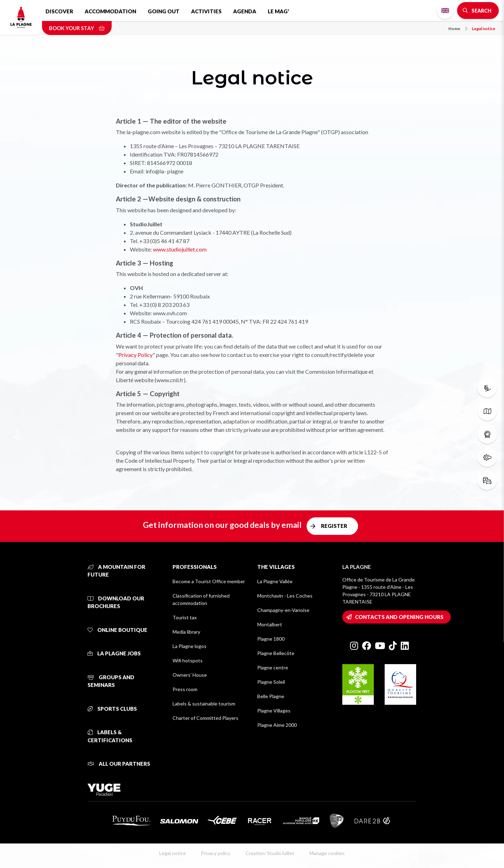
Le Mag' (278, 11)
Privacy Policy (135, 355)
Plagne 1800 (271, 639)
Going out (164, 11)
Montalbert (270, 624)
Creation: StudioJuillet (270, 853)
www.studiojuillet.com (180, 249)
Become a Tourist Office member (209, 581)
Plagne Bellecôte (276, 653)
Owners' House (190, 675)
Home (458, 29)
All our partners (119, 764)
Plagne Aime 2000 (277, 725)
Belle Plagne (271, 696)
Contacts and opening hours (399, 617)
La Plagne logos (190, 646)
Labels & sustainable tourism (204, 704)
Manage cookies (327, 853)
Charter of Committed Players (205, 718)
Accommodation (110, 11)
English (445, 11)
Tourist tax (185, 617)
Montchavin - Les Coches (285, 596)
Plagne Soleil (271, 682)
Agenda (245, 11)
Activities (206, 11)
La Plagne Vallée (275, 581)
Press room (185, 689)
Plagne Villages (274, 711)
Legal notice (484, 29)
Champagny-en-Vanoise (283, 610)
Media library (186, 632)
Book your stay (77, 28)
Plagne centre (273, 667)
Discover (59, 11)
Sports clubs (112, 709)
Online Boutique (117, 630)
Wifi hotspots (188, 660)
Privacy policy (216, 853)
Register (334, 526)
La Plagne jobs (114, 653)
